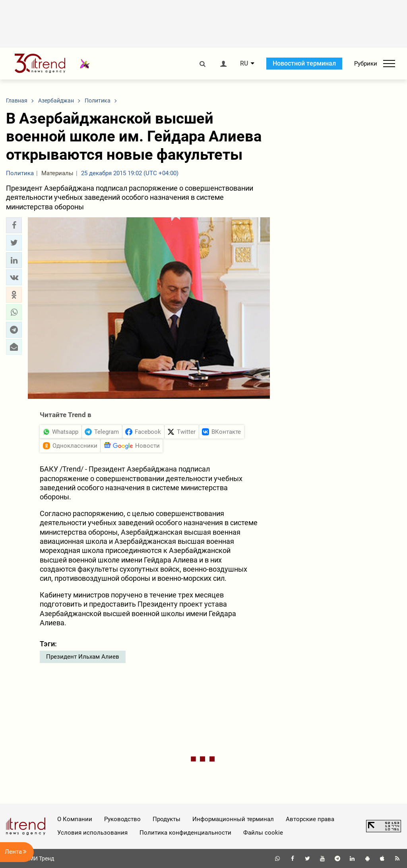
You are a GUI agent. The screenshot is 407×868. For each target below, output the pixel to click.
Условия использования (92, 833)
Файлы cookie (263, 833)
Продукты (167, 819)
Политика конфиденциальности (185, 833)
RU (244, 64)
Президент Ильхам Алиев (83, 657)
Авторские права (310, 819)
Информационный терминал (233, 819)
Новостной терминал (304, 63)
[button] (14, 225)
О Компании (75, 819)
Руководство (122, 819)
